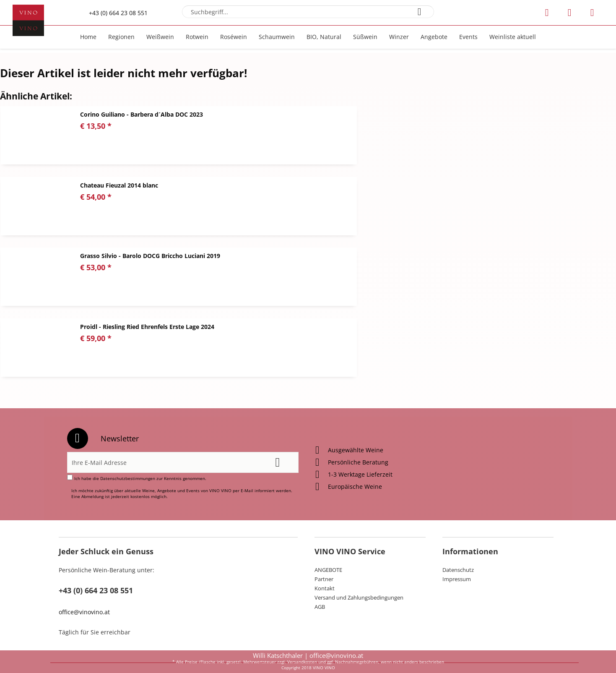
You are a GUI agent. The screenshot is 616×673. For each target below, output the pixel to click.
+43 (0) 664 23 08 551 (118, 13)
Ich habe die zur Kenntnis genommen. (140, 436)
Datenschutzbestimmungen (128, 436)
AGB (320, 564)
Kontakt (325, 545)
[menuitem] (308, 12)
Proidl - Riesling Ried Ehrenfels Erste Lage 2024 (461, 185)
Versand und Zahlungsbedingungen (359, 555)
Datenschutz (458, 527)
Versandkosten (302, 662)
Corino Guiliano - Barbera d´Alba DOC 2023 (142, 114)
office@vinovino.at (84, 569)
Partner (324, 536)
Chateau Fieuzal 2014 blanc (433, 114)
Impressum (457, 536)
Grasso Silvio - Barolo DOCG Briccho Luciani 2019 (150, 185)
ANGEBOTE (328, 527)
